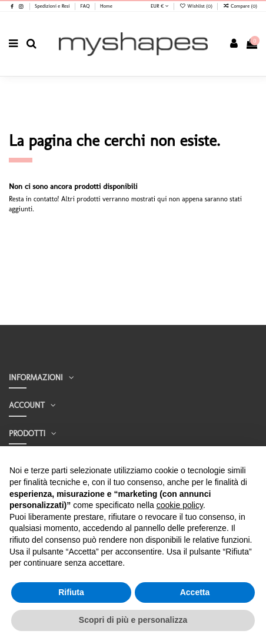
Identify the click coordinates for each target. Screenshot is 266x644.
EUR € (160, 6)
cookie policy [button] (180, 505)
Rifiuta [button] (71, 592)
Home (106, 6)
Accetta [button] (195, 592)
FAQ (85, 6)
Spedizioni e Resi (53, 6)
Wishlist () (197, 6)
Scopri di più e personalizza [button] (133, 620)
